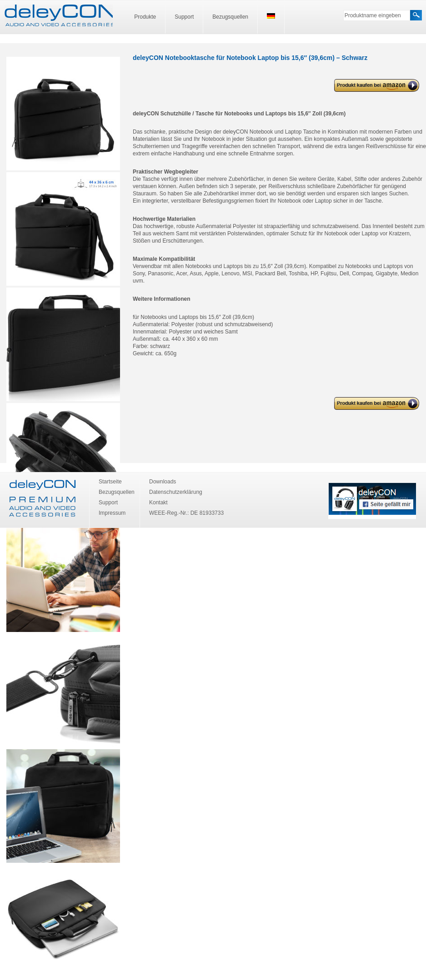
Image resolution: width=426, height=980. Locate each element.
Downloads (163, 482)
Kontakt (158, 502)
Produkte (145, 17)
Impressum (112, 513)
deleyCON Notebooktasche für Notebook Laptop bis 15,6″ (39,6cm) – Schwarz (371, 86)
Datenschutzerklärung (176, 492)
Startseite (110, 482)
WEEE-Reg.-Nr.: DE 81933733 (186, 513)
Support (184, 17)
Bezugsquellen (230, 17)
